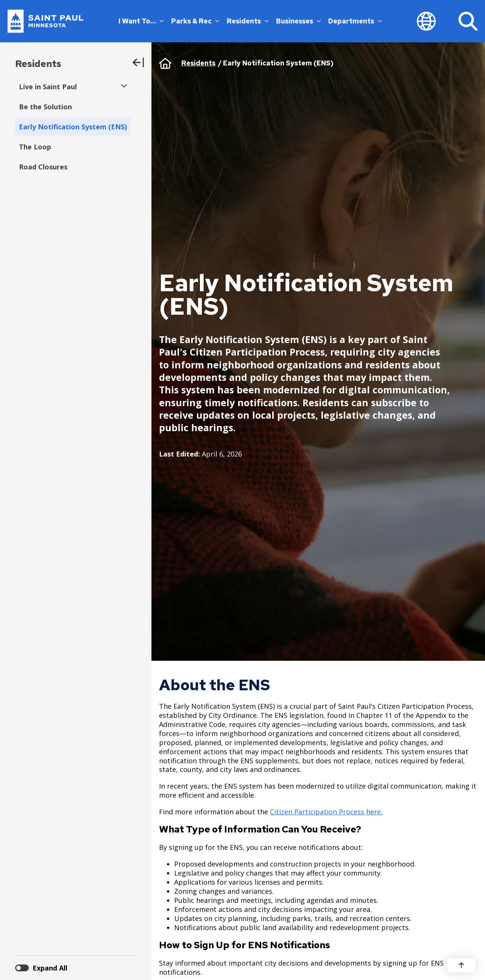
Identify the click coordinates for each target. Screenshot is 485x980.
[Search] (468, 21)
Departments (355, 21)
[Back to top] (461, 965)
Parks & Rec (195, 21)
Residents (248, 21)
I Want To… (141, 21)
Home (165, 63)
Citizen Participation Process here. (326, 812)
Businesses (298, 21)
